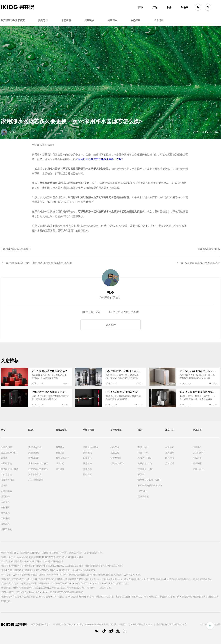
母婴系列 (5, 524)
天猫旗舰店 (34, 453)
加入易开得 (198, 453)
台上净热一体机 (9, 453)
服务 (169, 7)
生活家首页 (38, 145)
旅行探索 (135, 20)
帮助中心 (60, 464)
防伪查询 (60, 469)
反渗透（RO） (145, 458)
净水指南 (159, 20)
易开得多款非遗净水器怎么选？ (202, 263)
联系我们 (197, 447)
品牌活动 (170, 464)
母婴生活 (66, 20)
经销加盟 (197, 464)
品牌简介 (115, 447)
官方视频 (170, 453)
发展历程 (115, 453)
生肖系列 (5, 507)
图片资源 (170, 458)
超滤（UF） (144, 447)
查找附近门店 (35, 447)
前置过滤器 (6, 491)
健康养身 (87, 469)
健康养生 (112, 20)
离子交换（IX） (145, 464)
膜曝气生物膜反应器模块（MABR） (150, 488)
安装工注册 (198, 469)
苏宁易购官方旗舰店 (38, 469)
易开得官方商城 (36, 480)
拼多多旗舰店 (35, 475)
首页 (141, 7)
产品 (155, 7)
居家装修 (89, 20)
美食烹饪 (43, 20)
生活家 (185, 7)
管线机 (4, 458)
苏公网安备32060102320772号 (171, 624)
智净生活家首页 (91, 447)
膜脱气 (141, 475)
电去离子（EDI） (146, 469)
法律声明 (205, 624)
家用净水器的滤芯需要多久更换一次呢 (100, 159)
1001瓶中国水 (117, 464)
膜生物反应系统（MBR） (150, 480)
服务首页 (60, 447)
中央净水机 (6, 475)
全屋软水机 (6, 464)
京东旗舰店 (34, 458)
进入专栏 (110, 325)
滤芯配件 (5, 496)
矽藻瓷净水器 (7, 480)
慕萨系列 (5, 513)
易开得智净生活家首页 (13, 20)
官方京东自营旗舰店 (38, 464)
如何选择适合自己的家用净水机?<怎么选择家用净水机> (41, 263)
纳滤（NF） (144, 453)
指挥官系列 (6, 529)
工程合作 (197, 458)
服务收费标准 (62, 458)
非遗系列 (5, 502)
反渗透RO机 (7, 447)
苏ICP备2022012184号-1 (141, 624)
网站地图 (216, 624)
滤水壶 (4, 486)
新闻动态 (170, 447)
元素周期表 (143, 496)
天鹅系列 (5, 518)
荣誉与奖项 (116, 458)
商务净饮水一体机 (10, 469)
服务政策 (60, 453)
